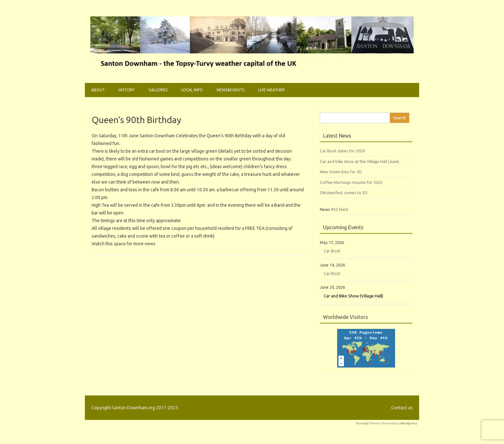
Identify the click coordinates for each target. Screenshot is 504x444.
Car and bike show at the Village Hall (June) (360, 161)
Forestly (362, 423)
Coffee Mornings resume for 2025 (351, 182)
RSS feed (339, 209)
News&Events (230, 90)
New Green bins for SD (341, 172)
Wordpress (409, 423)
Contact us (402, 408)
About (98, 90)
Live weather (271, 90)
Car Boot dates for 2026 (342, 151)
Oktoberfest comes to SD (344, 193)
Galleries (158, 90)
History (127, 90)
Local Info (192, 90)
